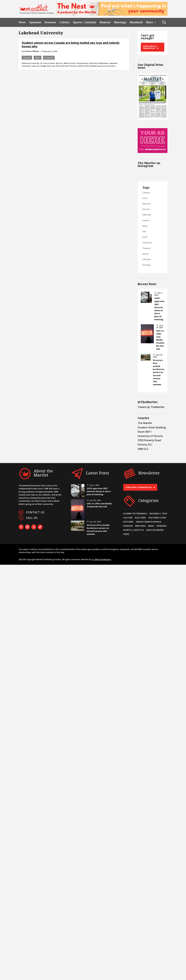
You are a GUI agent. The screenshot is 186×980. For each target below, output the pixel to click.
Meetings (120, 22)
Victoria (146, 209)
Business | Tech (158, 513)
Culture (65, 22)
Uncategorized (155, 530)
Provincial (49, 58)
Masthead (136, 22)
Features (50, 22)
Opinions (35, 22)
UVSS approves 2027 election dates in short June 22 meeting (159, 309)
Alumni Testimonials (135, 513)
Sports (146, 254)
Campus (27, 58)
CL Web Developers (102, 559)
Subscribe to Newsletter (150, 47)
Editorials (147, 215)
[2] (112, 15)
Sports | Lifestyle (85, 22)
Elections (140, 518)
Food (145, 237)
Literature (147, 243)
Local (145, 198)
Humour (105, 22)
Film (144, 231)
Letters (146, 220)
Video (126, 534)
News (22, 22)
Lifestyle (147, 259)
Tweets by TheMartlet (151, 407)
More (149, 22)
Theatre (146, 248)
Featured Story (157, 518)
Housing (146, 265)
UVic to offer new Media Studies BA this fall (160, 340)
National (146, 204)
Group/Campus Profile (149, 522)
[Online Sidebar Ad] (152, 152)
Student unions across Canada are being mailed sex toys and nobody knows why (71, 45)
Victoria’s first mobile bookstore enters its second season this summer (159, 372)
